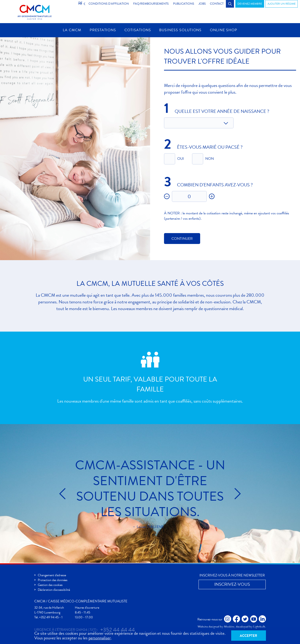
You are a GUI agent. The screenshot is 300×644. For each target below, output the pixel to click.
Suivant (234, 494)
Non (210, 159)
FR (77, 4)
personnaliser (100, 638)
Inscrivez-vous (232, 584)
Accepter (248, 635)
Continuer (182, 239)
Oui (181, 159)
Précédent (66, 494)
